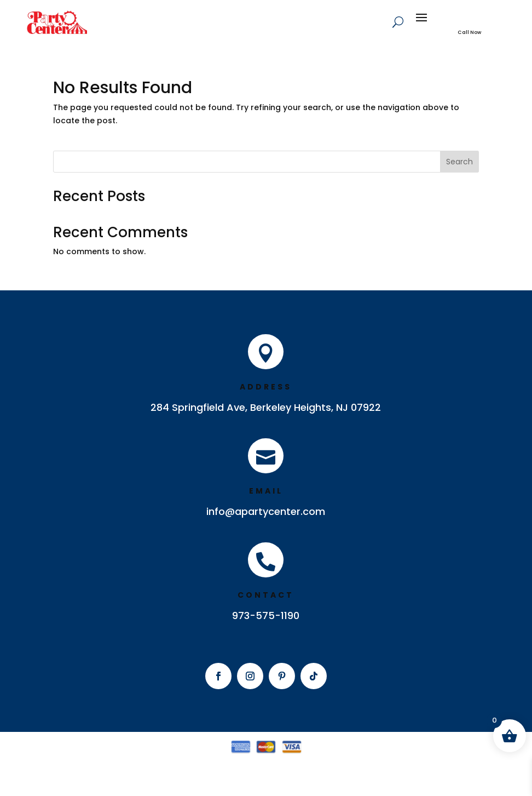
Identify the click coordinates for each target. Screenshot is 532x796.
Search (459, 162)
